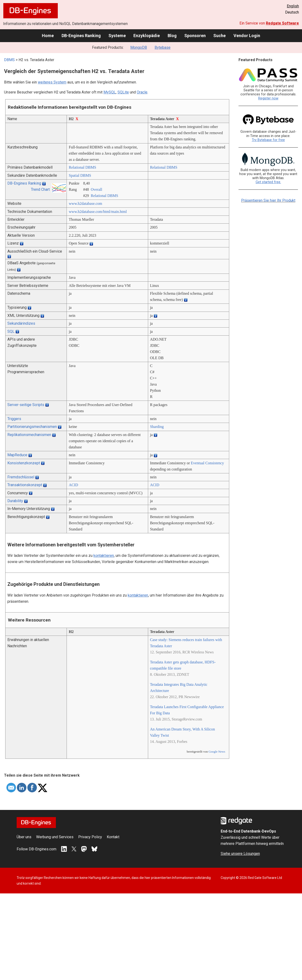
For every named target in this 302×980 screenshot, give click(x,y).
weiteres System (52, 82)
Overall (97, 189)
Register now (268, 98)
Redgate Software (282, 23)
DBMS (9, 60)
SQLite (123, 92)
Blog (172, 36)
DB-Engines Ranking (81, 36)
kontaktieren (104, 556)
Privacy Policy (90, 837)
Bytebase (163, 47)
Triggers (14, 419)
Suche (219, 36)
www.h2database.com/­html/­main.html (98, 212)
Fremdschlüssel (21, 477)
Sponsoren (195, 36)
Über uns (24, 837)
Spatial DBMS (80, 175)
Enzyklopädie (147, 36)
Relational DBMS (82, 167)
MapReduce (17, 455)
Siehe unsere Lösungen (240, 854)
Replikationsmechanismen (29, 435)
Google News (217, 752)
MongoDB (139, 47)
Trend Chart (40, 189)
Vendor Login (247, 36)
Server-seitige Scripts (26, 405)
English (293, 6)
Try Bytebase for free (268, 140)
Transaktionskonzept (25, 485)
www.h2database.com (85, 203)
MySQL (110, 92)
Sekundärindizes (21, 323)
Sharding (157, 427)
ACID (73, 485)
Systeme (117, 36)
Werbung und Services (55, 837)
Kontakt (113, 837)
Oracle (142, 92)
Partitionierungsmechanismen (32, 427)
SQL (11, 331)
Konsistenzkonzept (24, 463)
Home (48, 36)
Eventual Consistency (207, 463)
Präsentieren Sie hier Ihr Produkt (268, 200)
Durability (15, 501)
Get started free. (268, 182)
